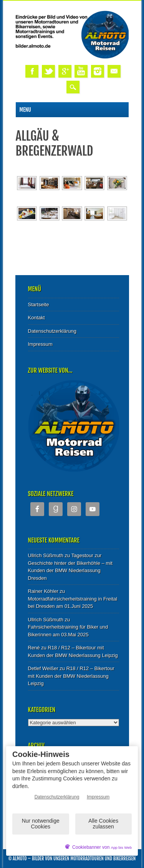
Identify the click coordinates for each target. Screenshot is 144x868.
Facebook (32, 71)
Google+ (65, 71)
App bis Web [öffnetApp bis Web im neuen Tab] (121, 847)
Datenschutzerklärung (52, 331)
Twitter (48, 71)
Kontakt (36, 318)
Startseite (39, 305)
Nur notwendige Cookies (41, 824)
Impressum (40, 344)
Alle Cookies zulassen (103, 824)
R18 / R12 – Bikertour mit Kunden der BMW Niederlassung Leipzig (71, 676)
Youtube (81, 71)
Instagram (98, 71)
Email (114, 71)
